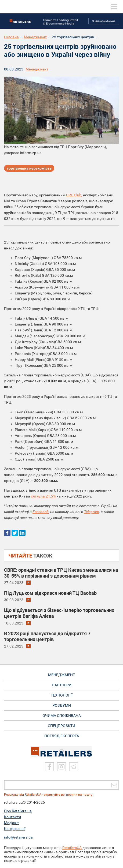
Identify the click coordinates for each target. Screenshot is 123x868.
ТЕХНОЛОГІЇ (62, 695)
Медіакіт (12, 823)
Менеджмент (35, 37)
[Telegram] (74, 767)
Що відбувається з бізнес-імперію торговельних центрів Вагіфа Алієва (59, 613)
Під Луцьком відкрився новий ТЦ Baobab (50, 593)
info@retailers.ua (18, 837)
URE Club (74, 195)
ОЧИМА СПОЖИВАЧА (62, 716)
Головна (11, 37)
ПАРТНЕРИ (62, 685)
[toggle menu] (114, 7)
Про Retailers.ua (18, 811)
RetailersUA (72, 848)
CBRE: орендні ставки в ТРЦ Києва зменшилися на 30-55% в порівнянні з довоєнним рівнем (61, 573)
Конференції (15, 829)
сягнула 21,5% (43, 496)
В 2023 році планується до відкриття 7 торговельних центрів (47, 636)
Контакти (12, 817)
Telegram (92, 512)
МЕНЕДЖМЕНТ (61, 675)
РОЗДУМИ (62, 705)
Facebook (41, 512)
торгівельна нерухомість (29, 168)
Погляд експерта (62, 736)
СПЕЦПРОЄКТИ (61, 726)
